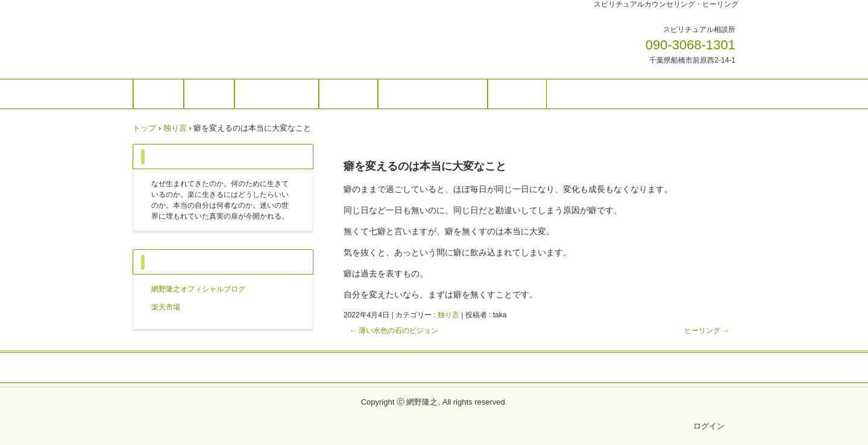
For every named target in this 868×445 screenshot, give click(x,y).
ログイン (709, 426)
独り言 (448, 315)
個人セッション (277, 94)
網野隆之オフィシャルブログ (198, 289)
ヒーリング (707, 331)
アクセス (517, 94)
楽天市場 (166, 307)
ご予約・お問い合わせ (433, 94)
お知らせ (348, 94)
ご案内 (209, 94)
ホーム (159, 94)
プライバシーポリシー (434, 369)
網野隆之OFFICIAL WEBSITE (217, 38)
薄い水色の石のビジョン (394, 331)
